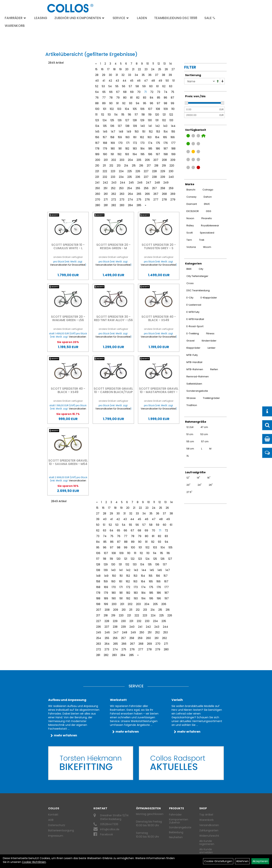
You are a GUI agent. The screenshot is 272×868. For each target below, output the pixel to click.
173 (143, 143)
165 (165, 137)
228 (154, 171)
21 (133, 69)
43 (117, 81)
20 (127, 69)
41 (104, 81)
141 (150, 126)
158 (112, 137)
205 (139, 160)
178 (97, 149)
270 (98, 200)
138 (127, 126)
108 (158, 109)
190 (105, 154)
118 (143, 115)
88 (97, 103)
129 (142, 120)
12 (159, 64)
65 (104, 92)
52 (97, 86)
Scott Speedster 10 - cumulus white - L (68, 246)
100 (97, 109)
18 (114, 69)
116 (129, 115)
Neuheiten (176, 837)
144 (173, 126)
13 (165, 64)
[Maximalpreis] (201, 115)
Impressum (56, 836)
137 (120, 126)
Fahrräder (15, 18)
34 (136, 75)
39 (170, 75)
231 (97, 177)
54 (110, 86)
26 (166, 69)
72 (152, 92)
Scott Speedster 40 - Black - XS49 (159, 318)
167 (97, 143)
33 (130, 75)
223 (113, 171)
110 (173, 109)
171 (128, 143)
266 (147, 194)
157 (105, 137)
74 (166, 92)
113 (109, 115)
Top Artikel (206, 815)
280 (98, 205)
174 (150, 143)
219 (164, 166)
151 (144, 132)
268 (164, 194)
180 (113, 149)
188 (173, 149)
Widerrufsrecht (209, 836)
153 (158, 132)
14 (171, 64)
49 (160, 81)
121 (164, 115)
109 (166, 109)
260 (98, 194)
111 (96, 115)
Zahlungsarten (209, 830)
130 (150, 120)
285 (139, 205)
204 (130, 160)
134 (97, 126)
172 (135, 143)
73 (159, 92)
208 (164, 160)
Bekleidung (176, 832)
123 (97, 120)
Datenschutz (57, 825)
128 (135, 120)
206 (147, 160)
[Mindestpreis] (201, 109)
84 (152, 98)
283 (122, 205)
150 (137, 132)
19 (120, 69)
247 (149, 183)
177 (173, 143)
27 (173, 69)
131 (157, 120)
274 (130, 200)
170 (121, 143)
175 (158, 143)
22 (139, 69)
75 (173, 92)
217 (149, 166)
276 (147, 200)
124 (105, 120)
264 (130, 194)
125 (112, 120)
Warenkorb (15, 26)
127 (127, 120)
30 (110, 75)
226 (138, 171)
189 (97, 154)
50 (167, 81)
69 (132, 92)
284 (130, 205)
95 (145, 103)
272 (114, 200)
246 (140, 183)
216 (141, 166)
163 (150, 137)
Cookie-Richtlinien (34, 862)
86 (165, 98)
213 (119, 166)
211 (104, 166)
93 (131, 103)
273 (122, 200)
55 (117, 86)
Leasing (41, 18)
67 (118, 92)
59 (144, 86)
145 (97, 132)
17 (108, 69)
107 (150, 109)
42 (110, 81)
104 (127, 109)
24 (153, 69)
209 (173, 160)
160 (127, 137)
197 (158, 154)
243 (114, 183)
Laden (142, 18)
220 (172, 166)
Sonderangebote (180, 827)
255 (138, 188)
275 (139, 200)
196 (150, 154)
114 (116, 115)
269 (173, 194)
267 (156, 194)
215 (134, 166)
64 (97, 92)
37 (157, 75)
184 (143, 149)
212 (111, 166)
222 (105, 171)
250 (98, 188)
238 (154, 177)
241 (97, 183)
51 (174, 81)
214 (126, 166)
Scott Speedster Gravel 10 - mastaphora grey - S (159, 392)
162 (142, 137)
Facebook (107, 834)
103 (119, 109)
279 (173, 200)
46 (139, 81)
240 (171, 177)
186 (158, 149)
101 (105, 109)
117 (136, 115)
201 (106, 160)
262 (114, 194)
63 (171, 86)
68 (125, 92)
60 (151, 86)
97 (158, 103)
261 (106, 194)
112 (103, 115)
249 (166, 183)
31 (117, 75)
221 (97, 171)
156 (97, 137)
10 (148, 64)
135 (105, 126)
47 (146, 81)
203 (122, 160)
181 (120, 149)
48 (153, 81)
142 (158, 126)
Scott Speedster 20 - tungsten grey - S (159, 246)
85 (159, 98)
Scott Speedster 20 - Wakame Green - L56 (68, 318)
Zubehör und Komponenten (79, 18)
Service (121, 18)
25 (160, 69)
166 (173, 137)
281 (106, 205)
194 (135, 154)
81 (131, 98)
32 (123, 75)
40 (97, 81)
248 (157, 183)
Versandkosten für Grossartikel (68, 265)
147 (113, 132)
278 (164, 200)
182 (127, 149)
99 (172, 103)
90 (111, 103)
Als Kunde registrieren (207, 843)
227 (146, 171)
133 (171, 120)
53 (103, 86)
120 (157, 115)
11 (153, 64)
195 (143, 154)
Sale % (210, 18)
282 (114, 205)
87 (172, 98)
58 (137, 86)
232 (105, 177)
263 (122, 194)
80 (125, 98)
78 (111, 98)
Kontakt (53, 815)
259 (171, 188)
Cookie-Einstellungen (218, 861)
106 (142, 109)
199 (173, 154)
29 (104, 75)
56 (124, 86)
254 (130, 188)
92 (124, 103)
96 (151, 103)
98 (165, 103)
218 (156, 166)
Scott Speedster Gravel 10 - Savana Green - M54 (68, 462)
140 (143, 126)
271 (106, 200)
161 (135, 137)
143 (165, 126)
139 (135, 126)
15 (96, 69)
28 (97, 75)
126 (120, 120)
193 (127, 154)
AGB (51, 820)
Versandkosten (209, 825)
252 (113, 188)
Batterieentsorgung (61, 830)
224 (121, 171)
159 (120, 137)
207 (156, 160)
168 (105, 143)
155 (173, 132)
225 (130, 171)
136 (112, 126)
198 (166, 154)
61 (157, 86)
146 (105, 132)
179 (105, 149)
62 (164, 86)
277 (156, 200)
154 (166, 132)
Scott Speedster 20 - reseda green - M (113, 246)
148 (121, 132)
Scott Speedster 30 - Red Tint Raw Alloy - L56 (113, 318)
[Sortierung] (200, 81)
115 (123, 115)
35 (143, 75)
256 (146, 188)
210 (97, 166)
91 (117, 103)
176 (166, 143)
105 (135, 109)
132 (164, 120)
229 (163, 171)
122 (171, 115)
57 (130, 86)
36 (150, 75)
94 (138, 103)
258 (163, 188)
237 (146, 177)
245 (131, 183)
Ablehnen (242, 861)
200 (98, 160)
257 (154, 188)
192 (119, 154)
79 (118, 98)
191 (112, 154)
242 (105, 183)
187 (166, 149)
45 (132, 81)
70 (139, 92)
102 (112, 109)
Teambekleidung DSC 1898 (176, 18)
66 (111, 92)
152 (151, 132)
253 (121, 188)
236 (138, 177)
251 (105, 188)
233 (113, 177)
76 (97, 98)
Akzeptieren (260, 861)
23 (146, 69)
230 (171, 171)
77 (104, 98)
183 (135, 149)
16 (102, 69)
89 (104, 103)
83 (145, 98)
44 (124, 81)
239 (163, 177)
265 (139, 194)
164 (157, 137)
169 (113, 143)
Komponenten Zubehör (179, 821)
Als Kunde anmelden (206, 851)
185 (150, 149)
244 (123, 183)
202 (114, 160)
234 (121, 177)
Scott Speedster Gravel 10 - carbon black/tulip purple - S (113, 392)
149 (129, 132)
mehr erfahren (65, 735)
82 (138, 98)
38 (163, 75)
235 (130, 177)
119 (150, 115)
